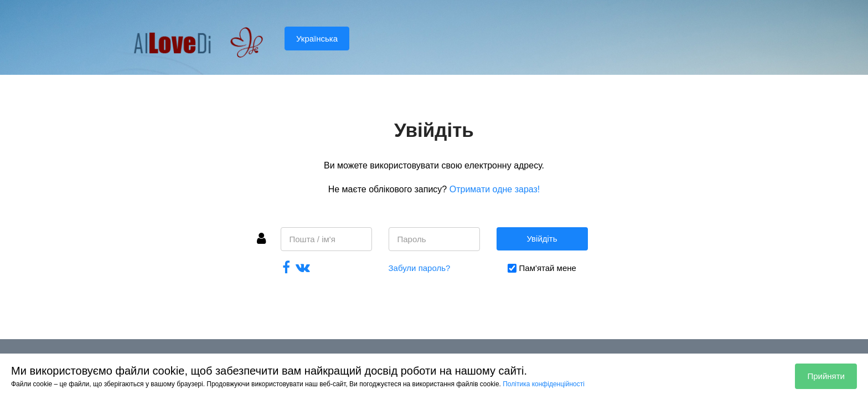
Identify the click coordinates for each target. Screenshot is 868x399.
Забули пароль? (420, 268)
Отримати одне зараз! (495, 189)
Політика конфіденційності (544, 384)
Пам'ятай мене (548, 268)
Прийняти (826, 376)
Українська (317, 39)
